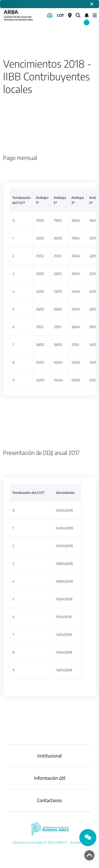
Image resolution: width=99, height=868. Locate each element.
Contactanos (49, 800)
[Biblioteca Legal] (50, 15)
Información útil (50, 778)
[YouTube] (49, 842)
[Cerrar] (92, 4)
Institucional (49, 756)
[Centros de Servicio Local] (70, 15)
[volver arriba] (89, 855)
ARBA (19, 15)
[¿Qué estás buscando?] (78, 15)
